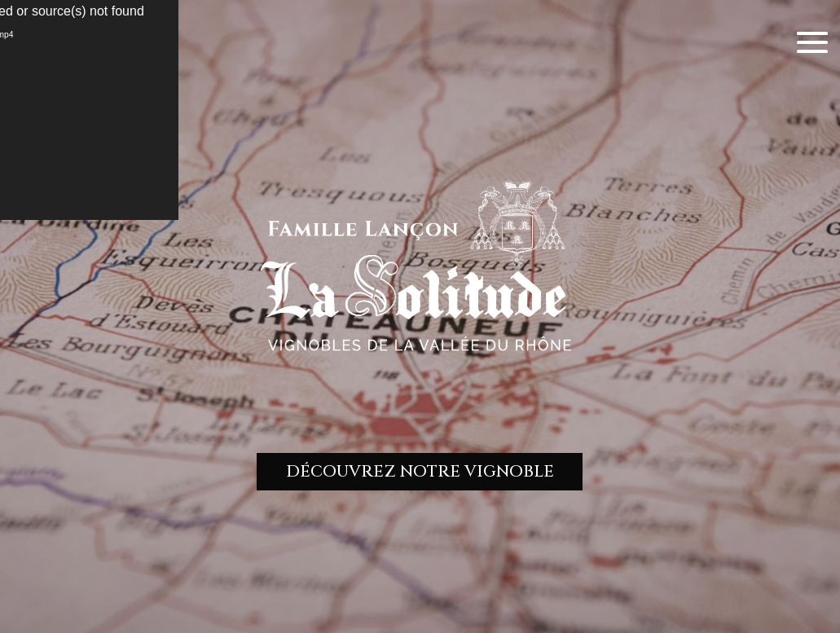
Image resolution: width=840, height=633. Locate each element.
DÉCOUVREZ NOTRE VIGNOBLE (420, 471)
